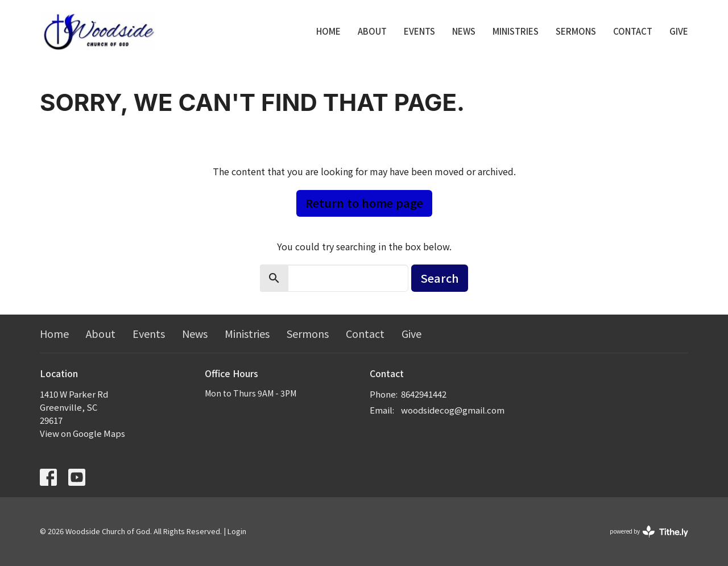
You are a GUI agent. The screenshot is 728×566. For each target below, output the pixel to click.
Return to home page (364, 203)
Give (679, 31)
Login (237, 531)
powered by (649, 532)
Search (440, 278)
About (372, 31)
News (464, 31)
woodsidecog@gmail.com (453, 410)
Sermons (576, 31)
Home (328, 31)
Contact (633, 31)
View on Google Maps (82, 433)
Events (419, 31)
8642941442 (424, 394)
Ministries (516, 31)
